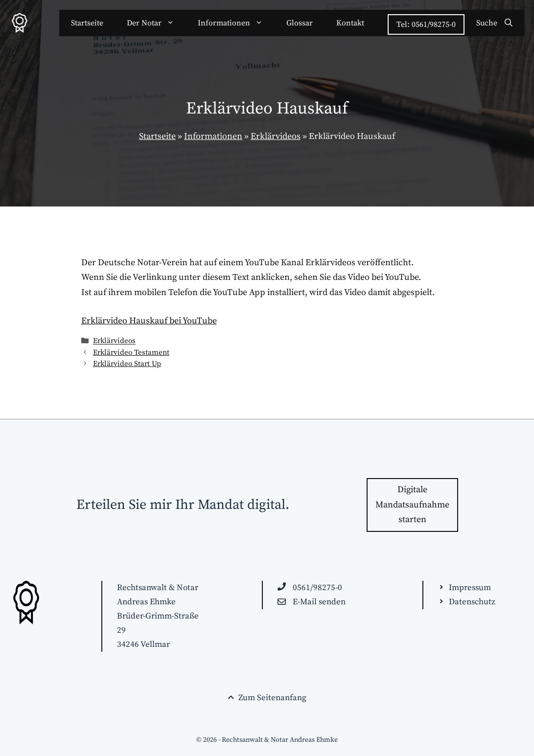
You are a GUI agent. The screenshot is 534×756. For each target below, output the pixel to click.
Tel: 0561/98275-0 (426, 24)
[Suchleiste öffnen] (494, 23)
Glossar (300, 23)
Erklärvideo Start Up (127, 364)
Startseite (87, 23)
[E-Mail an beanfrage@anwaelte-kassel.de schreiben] (312, 602)
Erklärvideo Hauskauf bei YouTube (149, 321)
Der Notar (156, 23)
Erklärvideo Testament (131, 353)
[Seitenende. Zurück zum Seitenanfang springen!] (267, 698)
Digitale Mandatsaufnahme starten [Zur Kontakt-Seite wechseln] (412, 504)
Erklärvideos (276, 136)
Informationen (236, 23)
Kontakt (350, 23)
